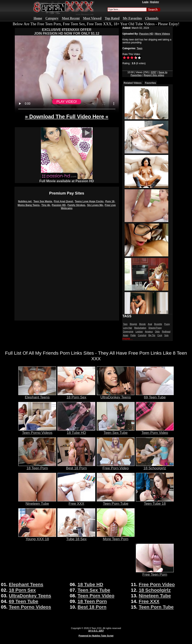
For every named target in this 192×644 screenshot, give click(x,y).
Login (145, 2)
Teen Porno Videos (37, 431)
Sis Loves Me (95, 205)
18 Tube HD (76, 431)
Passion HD (59, 205)
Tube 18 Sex (76, 537)
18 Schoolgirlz (155, 466)
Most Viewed (92, 18)
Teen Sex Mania (43, 201)
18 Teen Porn (37, 466)
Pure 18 (110, 201)
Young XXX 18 (37, 537)
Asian (126, 335)
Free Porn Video (116, 466)
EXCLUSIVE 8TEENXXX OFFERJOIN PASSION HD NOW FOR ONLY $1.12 (67, 32)
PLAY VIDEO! (67, 102)
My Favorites (132, 18)
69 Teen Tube (155, 395)
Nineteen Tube (37, 502)
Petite (133, 335)
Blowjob (133, 324)
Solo (166, 335)
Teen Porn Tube (116, 502)
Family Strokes (76, 205)
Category (52, 18)
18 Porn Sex (76, 395)
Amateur (149, 332)
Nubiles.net (25, 201)
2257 (154, 72)
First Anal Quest (63, 201)
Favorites (151, 83)
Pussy (167, 324)
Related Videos (133, 83)
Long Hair (128, 328)
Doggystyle (128, 332)
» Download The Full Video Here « (67, 117)
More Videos (163, 34)
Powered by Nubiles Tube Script (96, 636)
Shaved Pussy (155, 328)
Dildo (157, 332)
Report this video (154, 75)
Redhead (166, 332)
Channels (152, 18)
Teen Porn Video (155, 431)
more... (128, 339)
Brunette (158, 324)
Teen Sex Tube (116, 431)
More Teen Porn (116, 537)
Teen (139, 48)
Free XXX (76, 502)
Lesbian (139, 332)
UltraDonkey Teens (116, 395)
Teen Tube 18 (155, 502)
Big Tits (152, 335)
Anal (150, 324)
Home (38, 18)
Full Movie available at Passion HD (67, 180)
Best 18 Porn (76, 466)
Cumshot (142, 335)
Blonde (142, 324)
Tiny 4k (46, 205)
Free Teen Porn (155, 573)
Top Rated (112, 18)
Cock (160, 335)
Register (155, 2)
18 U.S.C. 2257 (96, 631)
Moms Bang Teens (29, 205)
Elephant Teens (37, 395)
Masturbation (140, 328)
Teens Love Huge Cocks (89, 201)
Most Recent (71, 18)
